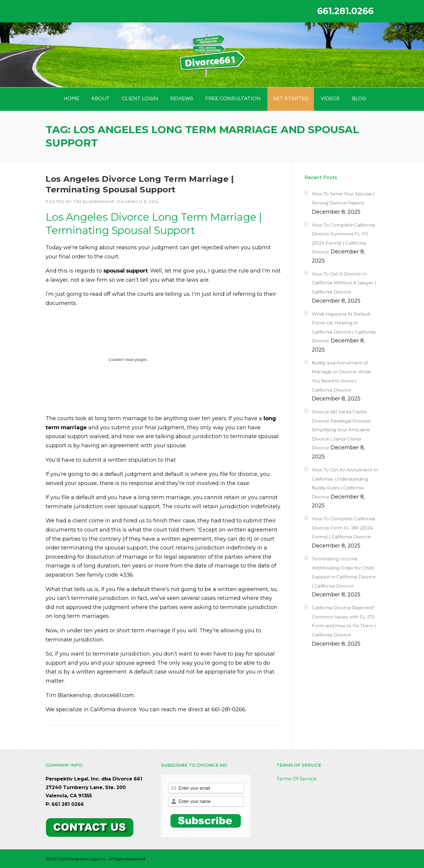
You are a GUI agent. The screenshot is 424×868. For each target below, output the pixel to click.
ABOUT (101, 99)
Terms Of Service (297, 779)
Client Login (140, 99)
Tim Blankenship (95, 202)
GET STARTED (291, 99)
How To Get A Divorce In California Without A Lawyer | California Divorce (344, 283)
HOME (71, 99)
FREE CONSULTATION (233, 99)
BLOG (359, 99)
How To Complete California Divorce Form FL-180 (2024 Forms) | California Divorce (343, 528)
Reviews (182, 99)
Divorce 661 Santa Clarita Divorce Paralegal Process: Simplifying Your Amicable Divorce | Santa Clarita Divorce (341, 430)
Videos (330, 99)
